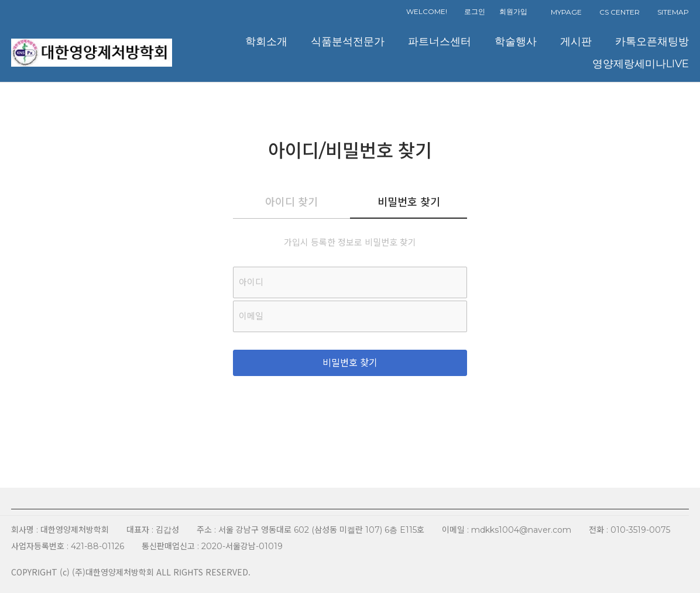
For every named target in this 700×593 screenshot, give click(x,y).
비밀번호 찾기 (409, 202)
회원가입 (513, 11)
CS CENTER (620, 12)
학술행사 (516, 41)
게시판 (576, 41)
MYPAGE (566, 12)
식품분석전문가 (348, 41)
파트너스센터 (440, 41)
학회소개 (266, 41)
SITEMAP (673, 12)
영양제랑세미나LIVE (641, 63)
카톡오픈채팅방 (652, 41)
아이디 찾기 (291, 202)
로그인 (475, 11)
